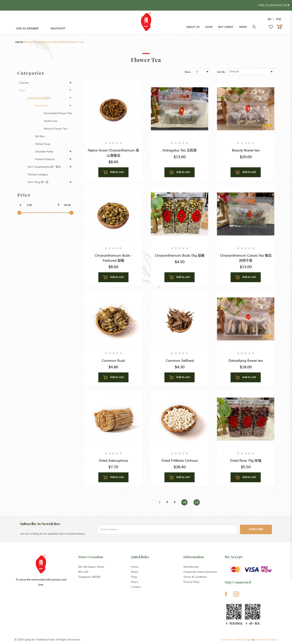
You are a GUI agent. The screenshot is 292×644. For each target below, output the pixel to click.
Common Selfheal (180, 361)
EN (269, 19)
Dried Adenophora (113, 461)
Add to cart (113, 172)
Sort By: (221, 72)
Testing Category (38, 174)
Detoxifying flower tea (246, 361)
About (135, 572)
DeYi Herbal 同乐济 (56, 42)
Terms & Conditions (195, 577)
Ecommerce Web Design (236, 640)
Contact (136, 587)
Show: (188, 72)
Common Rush (113, 361)
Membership (191, 567)
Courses (24, 83)
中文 (279, 19)
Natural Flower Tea (55, 129)
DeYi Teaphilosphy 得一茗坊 (44, 167)
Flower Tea (77, 42)
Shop (29, 42)
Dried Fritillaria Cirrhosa (180, 461)
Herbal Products (45, 159)
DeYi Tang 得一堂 (38, 182)
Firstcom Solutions (266, 640)
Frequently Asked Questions (200, 572)
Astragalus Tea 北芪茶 (180, 150)
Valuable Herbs (44, 152)
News (134, 582)
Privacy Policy (192, 582)
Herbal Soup (43, 144)
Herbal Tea (50, 121)
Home (19, 42)
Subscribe (256, 529)
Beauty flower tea (246, 150)
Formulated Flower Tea (58, 113)
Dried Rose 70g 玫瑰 (246, 461)
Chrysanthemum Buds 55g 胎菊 (180, 256)
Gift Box (40, 136)
